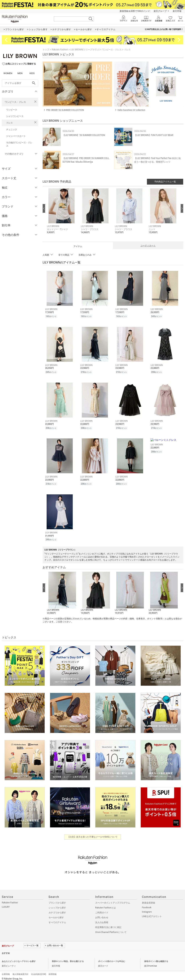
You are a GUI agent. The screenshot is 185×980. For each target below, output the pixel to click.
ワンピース (12, 110)
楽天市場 (177, 11)
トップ (46, 50)
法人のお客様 (102, 920)
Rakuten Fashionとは (105, 905)
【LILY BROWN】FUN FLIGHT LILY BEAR (154, 135)
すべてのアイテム (57, 920)
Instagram (147, 909)
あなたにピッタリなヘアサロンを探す (19, 959)
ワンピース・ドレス (15, 102)
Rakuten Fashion (60, 50)
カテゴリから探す (57, 910)
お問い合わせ (102, 915)
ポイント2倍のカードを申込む (112, 959)
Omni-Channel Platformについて (111, 929)
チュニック (12, 130)
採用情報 (53, 972)
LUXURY (6, 904)
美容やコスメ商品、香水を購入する (68, 959)
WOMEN (8, 73)
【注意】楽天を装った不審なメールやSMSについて (93, 834)
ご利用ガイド (102, 910)
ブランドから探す (57, 900)
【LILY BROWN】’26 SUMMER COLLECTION (84, 135)
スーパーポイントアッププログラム (113, 900)
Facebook (147, 905)
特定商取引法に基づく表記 (108, 925)
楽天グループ (160, 11)
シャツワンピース (15, 116)
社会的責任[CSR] (39, 972)
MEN (20, 73)
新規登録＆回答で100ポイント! (135, 11)
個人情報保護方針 (20, 972)
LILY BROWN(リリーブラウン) (85, 50)
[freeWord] (20, 83)
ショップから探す (57, 905)
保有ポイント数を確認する (156, 959)
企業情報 (6, 972)
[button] (62, 214)
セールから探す (56, 915)
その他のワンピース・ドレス (19, 144)
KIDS (32, 73)
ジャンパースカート (16, 136)
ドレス (9, 123)
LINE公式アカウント (152, 914)
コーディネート (148, 246)
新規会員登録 (149, 900)
